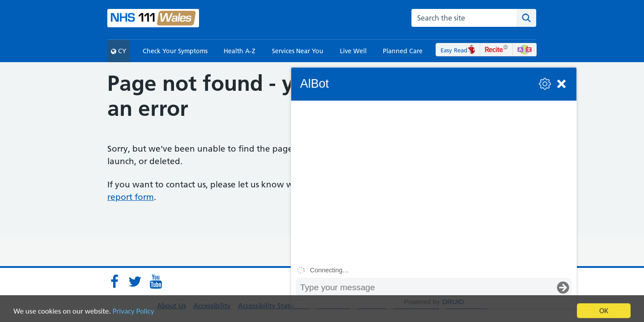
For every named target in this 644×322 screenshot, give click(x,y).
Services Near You (298, 51)
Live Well (353, 51)
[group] (434, 182)
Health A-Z (239, 51)
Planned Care (403, 51)
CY (119, 51)
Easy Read (458, 50)
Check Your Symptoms (175, 51)
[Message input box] (425, 288)
